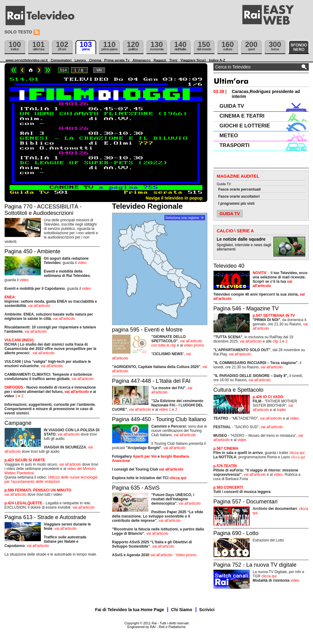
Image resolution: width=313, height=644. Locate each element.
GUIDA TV (232, 106)
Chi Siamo (182, 610)
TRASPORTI (235, 145)
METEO (229, 136)
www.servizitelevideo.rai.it (27, 60)
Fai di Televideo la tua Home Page (130, 610)
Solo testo (18, 32)
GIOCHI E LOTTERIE (245, 126)
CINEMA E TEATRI (242, 116)
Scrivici (207, 610)
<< (14, 70)
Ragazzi (160, 60)
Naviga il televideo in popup (174, 198)
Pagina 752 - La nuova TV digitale (255, 565)
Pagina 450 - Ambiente (33, 251)
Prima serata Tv (117, 60)
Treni (173, 60)
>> (48, 70)
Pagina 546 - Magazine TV (246, 308)
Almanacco (141, 60)
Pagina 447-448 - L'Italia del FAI (151, 381)
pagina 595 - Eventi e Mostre (147, 330)
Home (31, 70)
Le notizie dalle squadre (241, 239)
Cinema (95, 60)
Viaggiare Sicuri (193, 60)
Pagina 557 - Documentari (246, 502)
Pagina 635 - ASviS (136, 488)
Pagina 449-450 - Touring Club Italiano (159, 419)
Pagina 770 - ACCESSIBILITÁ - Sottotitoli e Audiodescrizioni (43, 210)
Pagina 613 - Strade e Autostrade (45, 517)
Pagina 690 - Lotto (236, 533)
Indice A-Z (217, 60)
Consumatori (61, 60)
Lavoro (80, 60)
